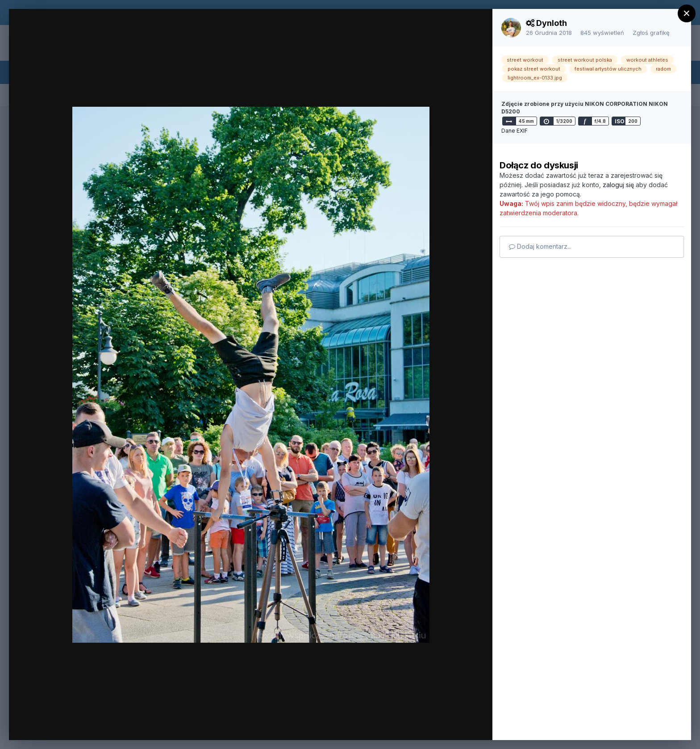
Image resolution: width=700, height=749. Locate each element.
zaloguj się (618, 185)
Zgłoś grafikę (651, 33)
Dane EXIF (515, 131)
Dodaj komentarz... (540, 246)
